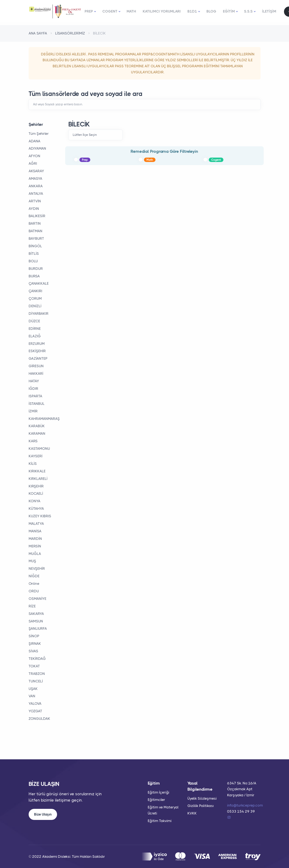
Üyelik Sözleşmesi (202, 798)
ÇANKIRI (35, 291)
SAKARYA (36, 614)
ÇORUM (35, 298)
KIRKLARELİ (38, 479)
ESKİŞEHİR (37, 351)
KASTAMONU (39, 449)
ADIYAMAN (37, 148)
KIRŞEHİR (36, 486)
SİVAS (33, 651)
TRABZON (37, 674)
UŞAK (33, 689)
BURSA (34, 276)
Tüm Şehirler (39, 134)
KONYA (35, 501)
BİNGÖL (35, 246)
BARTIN (35, 223)
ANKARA (36, 186)
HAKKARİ (36, 373)
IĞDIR (33, 389)
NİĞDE (34, 576)
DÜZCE (34, 321)
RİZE (32, 606)
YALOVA (35, 704)
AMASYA (36, 178)
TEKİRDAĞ (37, 659)
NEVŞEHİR (37, 568)
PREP (89, 11)
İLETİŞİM (269, 11)
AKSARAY (36, 171)
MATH (131, 11)
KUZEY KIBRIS (40, 516)
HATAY (34, 381)
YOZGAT (35, 711)
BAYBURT (36, 238)
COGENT (110, 11)
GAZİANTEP (38, 358)
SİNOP (34, 636)
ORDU (34, 591)
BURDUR (36, 269)
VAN (32, 696)
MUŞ (32, 561)
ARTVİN (35, 201)
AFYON (34, 156)
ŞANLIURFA (38, 628)
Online (34, 584)
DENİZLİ (35, 306)
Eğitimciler (156, 800)
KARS (33, 441)
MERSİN (35, 546)
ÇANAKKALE (39, 283)
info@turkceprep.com (245, 805)
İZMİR (33, 411)
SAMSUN (36, 621)
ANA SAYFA (38, 33)
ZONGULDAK (39, 719)
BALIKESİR (37, 216)
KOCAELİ (36, 493)
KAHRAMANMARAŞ (44, 419)
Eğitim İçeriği (159, 792)
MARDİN (35, 539)
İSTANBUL (37, 404)
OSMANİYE (38, 599)
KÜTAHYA (36, 509)
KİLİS (33, 464)
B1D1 (192, 11)
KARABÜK (37, 426)
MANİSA (35, 531)
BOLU (33, 261)
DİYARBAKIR (39, 314)
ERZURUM (37, 344)
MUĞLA (35, 554)
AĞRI (33, 163)
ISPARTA (36, 396)
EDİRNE (35, 329)
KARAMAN (37, 433)
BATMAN (36, 231)
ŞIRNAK (35, 644)
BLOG (211, 11)
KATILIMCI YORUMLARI (162, 11)
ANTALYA (36, 194)
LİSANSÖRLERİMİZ (70, 33)
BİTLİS (34, 254)
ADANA (35, 141)
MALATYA (36, 524)
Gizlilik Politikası (201, 806)
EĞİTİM (229, 11)
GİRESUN (36, 366)
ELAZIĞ (35, 336)
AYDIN (34, 209)
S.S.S (248, 11)
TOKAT (34, 666)
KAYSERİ (36, 456)
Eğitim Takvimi (160, 821)
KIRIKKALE (37, 471)
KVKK (192, 813)
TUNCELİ (36, 681)
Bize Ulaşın (43, 814)
